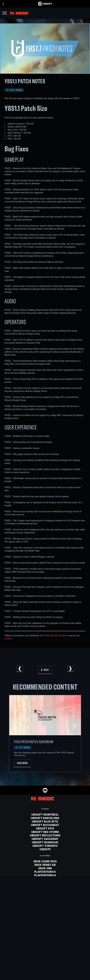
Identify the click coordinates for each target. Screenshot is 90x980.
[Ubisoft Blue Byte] (45, 821)
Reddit (54, 636)
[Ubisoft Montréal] (45, 814)
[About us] (45, 978)
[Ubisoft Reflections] (45, 835)
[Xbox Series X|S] (45, 865)
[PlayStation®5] (45, 872)
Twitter (46, 636)
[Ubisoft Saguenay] (45, 839)
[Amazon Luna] (45, 882)
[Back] (45, 670)
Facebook (63, 636)
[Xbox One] (45, 868)
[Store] (45, 971)
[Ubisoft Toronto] (45, 846)
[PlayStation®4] (45, 875)
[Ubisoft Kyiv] (45, 828)
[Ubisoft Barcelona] (45, 818)
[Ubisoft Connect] (45, 974)
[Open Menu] (5, 14)
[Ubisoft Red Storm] (45, 832)
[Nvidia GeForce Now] (45, 894)
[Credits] (45, 849)
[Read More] (22, 763)
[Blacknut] (45, 898)
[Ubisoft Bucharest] (45, 825)
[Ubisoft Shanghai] (45, 842)
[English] (45, 946)
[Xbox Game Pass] (45, 861)
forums (8, 639)
